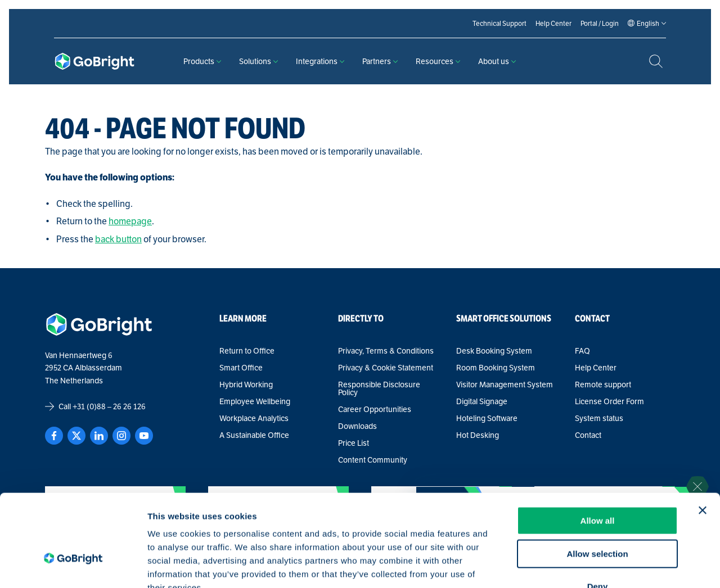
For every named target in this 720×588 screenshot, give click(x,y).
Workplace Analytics (254, 418)
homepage (130, 221)
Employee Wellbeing (255, 401)
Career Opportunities (375, 409)
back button (118, 239)
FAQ (582, 351)
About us (497, 61)
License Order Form (609, 401)
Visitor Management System (505, 385)
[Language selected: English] (648, 24)
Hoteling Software (487, 418)
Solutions (258, 61)
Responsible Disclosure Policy (379, 388)
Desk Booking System (494, 351)
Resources (438, 61)
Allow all (598, 451)
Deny (598, 516)
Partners (380, 61)
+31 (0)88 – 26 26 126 (109, 406)
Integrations (320, 61)
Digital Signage (482, 401)
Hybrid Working (246, 385)
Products (202, 61)
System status (599, 418)
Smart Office (241, 368)
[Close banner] (703, 440)
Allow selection (597, 484)
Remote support (603, 385)
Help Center (596, 368)
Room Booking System (496, 368)
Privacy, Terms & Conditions (386, 351)
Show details (590, 566)
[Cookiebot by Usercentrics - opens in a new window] (73, 566)
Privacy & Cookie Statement (386, 368)
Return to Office (247, 351)
